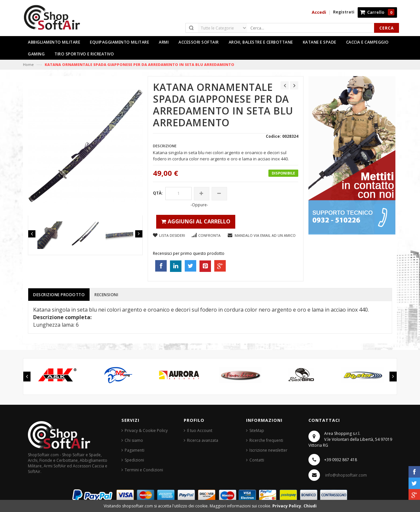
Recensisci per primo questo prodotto (189, 253)
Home (28, 64)
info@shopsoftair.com (346, 475)
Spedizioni (134, 460)
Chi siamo (134, 440)
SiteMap (257, 430)
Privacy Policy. (288, 506)
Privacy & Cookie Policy (146, 430)
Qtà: (158, 193)
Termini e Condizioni (144, 470)
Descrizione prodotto (59, 295)
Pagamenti (135, 450)
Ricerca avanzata (203, 440)
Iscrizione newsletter (268, 450)
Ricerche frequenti (266, 440)
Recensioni (106, 295)
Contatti (257, 460)
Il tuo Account (200, 430)
